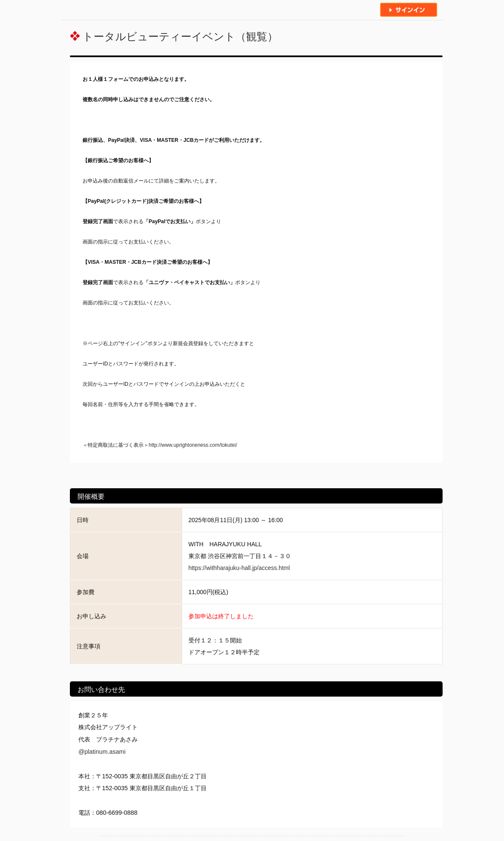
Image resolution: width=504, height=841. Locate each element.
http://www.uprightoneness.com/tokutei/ (193, 445)
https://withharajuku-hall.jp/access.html (239, 568)
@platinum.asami (102, 752)
